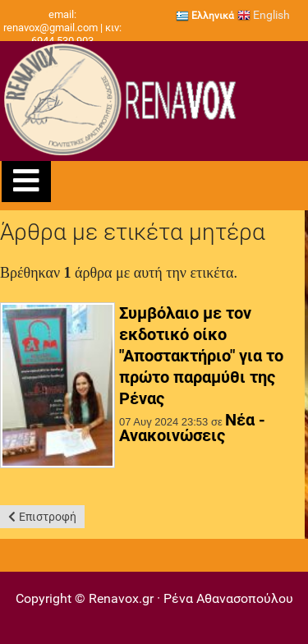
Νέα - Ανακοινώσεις (192, 428)
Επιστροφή (48, 517)
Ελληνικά (205, 16)
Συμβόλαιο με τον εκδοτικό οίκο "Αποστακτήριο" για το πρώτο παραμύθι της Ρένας (201, 356)
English (264, 15)
